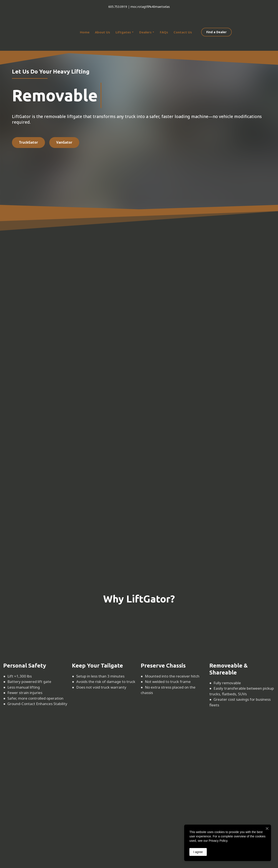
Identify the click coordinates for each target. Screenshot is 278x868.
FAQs (164, 32)
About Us (103, 32)
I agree (198, 852)
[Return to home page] (41, 32)
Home (85, 32)
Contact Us (183, 32)
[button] (216, 32)
